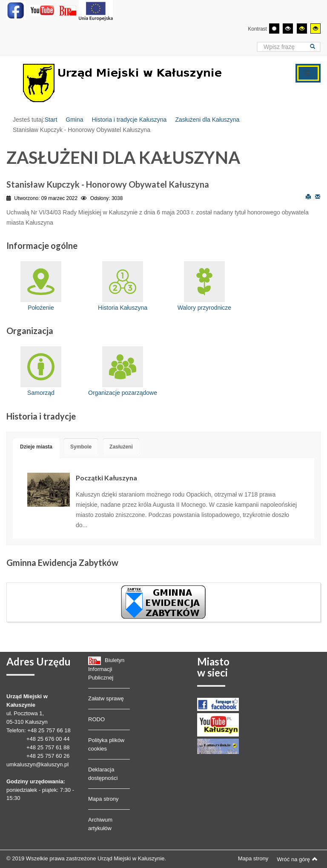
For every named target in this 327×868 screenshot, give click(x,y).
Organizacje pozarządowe (123, 371)
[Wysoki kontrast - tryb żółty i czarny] (316, 29)
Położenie (41, 286)
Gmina (74, 120)
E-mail (318, 196)
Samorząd (41, 371)
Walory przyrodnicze (204, 286)
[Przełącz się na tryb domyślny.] (274, 29)
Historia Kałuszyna (123, 286)
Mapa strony (103, 799)
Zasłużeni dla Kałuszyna (207, 120)
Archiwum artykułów (100, 824)
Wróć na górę (297, 859)
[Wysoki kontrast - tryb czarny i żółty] (302, 29)
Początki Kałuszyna (106, 478)
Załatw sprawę (106, 698)
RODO (96, 719)
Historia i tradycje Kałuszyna (129, 120)
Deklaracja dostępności (103, 774)
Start (51, 120)
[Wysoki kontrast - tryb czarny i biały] (288, 29)
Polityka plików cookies (106, 744)
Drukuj (308, 196)
